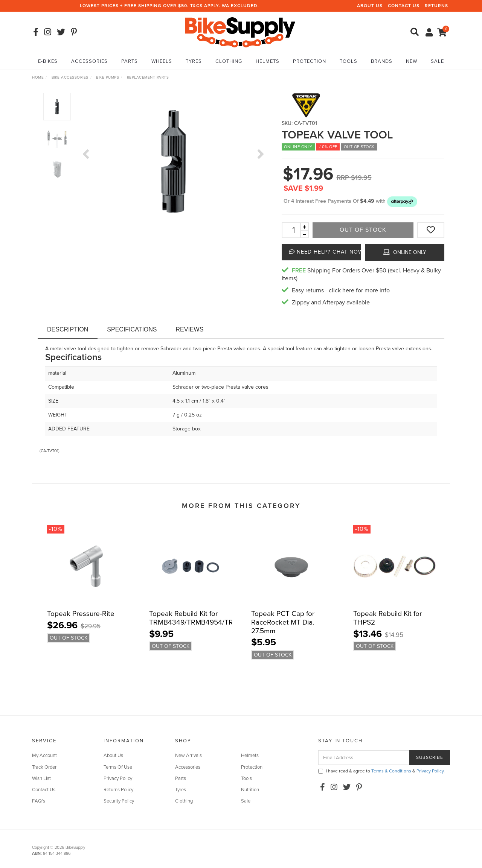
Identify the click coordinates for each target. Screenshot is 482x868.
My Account (44, 756)
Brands (382, 61)
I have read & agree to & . (381, 771)
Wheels (162, 61)
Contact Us (404, 6)
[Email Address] (364, 758)
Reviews (190, 329)
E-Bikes (48, 61)
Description (68, 329)
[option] (173, 161)
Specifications (132, 329)
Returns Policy (118, 790)
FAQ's (39, 801)
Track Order (44, 767)
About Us (370, 6)
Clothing (229, 61)
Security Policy (119, 801)
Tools (349, 61)
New (412, 61)
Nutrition (250, 790)
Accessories (89, 61)
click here (342, 290)
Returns (436, 6)
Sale (437, 61)
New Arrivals (188, 756)
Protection (310, 61)
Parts (130, 61)
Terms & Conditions (391, 771)
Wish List (41, 778)
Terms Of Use (118, 767)
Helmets (268, 61)
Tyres (194, 61)
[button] (402, 201)
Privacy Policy (118, 778)
